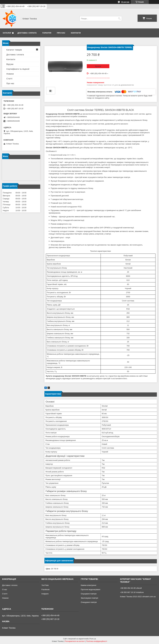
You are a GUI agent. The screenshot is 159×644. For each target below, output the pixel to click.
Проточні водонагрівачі (91, 589)
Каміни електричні (89, 585)
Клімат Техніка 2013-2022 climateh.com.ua (138, 597)
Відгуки (10, 64)
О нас (5, 589)
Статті (9, 79)
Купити (98, 66)
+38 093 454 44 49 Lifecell (131, 588)
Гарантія (47, 33)
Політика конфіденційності (97, 641)
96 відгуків (125, 2)
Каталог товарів (14, 50)
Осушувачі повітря (89, 594)
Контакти (76, 33)
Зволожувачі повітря (90, 598)
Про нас (61, 33)
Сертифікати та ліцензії (18, 69)
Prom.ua (93, 639)
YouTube (45, 585)
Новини (10, 74)
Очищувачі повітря (89, 602)
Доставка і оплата (27, 33)
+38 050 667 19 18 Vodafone (132, 592)
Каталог (7, 33)
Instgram (45, 594)
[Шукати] (119, 19)
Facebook (45, 589)
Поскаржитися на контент (75, 641)
